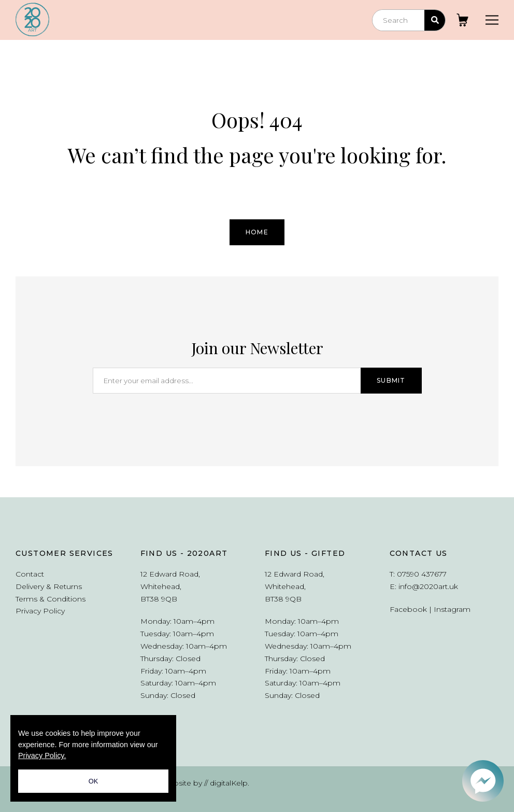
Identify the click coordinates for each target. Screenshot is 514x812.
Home (257, 232)
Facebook (408, 609)
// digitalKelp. (227, 783)
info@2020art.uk (428, 586)
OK (94, 781)
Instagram (452, 609)
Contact (30, 574)
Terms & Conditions (51, 599)
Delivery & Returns (49, 586)
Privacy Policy (40, 611)
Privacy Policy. (42, 755)
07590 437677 (422, 574)
